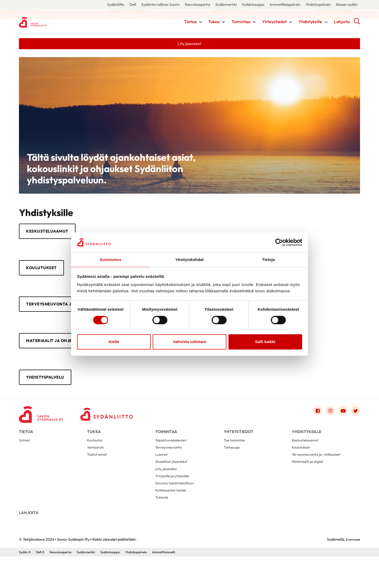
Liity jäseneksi (167, 491)
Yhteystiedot (274, 22)
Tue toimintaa (236, 458)
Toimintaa (241, 22)
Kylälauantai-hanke (173, 517)
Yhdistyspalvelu (318, 4)
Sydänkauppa (253, 4)
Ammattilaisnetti (182, 584)
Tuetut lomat (98, 474)
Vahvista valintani (189, 342)
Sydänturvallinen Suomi (160, 4)
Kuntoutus (96, 458)
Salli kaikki (265, 342)
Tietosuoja (233, 466)
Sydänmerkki (226, 4)
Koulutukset (46, 272)
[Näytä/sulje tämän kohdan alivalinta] (201, 23)
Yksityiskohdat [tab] (189, 260)
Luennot (162, 474)
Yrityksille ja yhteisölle (174, 500)
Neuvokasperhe (197, 4)
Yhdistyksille (310, 22)
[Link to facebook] (312, 424)
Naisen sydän (347, 4)
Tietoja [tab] (269, 260)
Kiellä (114, 342)
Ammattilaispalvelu (285, 4)
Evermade (351, 571)
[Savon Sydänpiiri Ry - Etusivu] (45, 425)
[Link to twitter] (355, 424)
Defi (133, 4)
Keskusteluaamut (53, 233)
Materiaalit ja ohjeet (59, 350)
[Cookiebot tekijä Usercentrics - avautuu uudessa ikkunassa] (279, 242)
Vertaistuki (96, 466)
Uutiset (25, 458)
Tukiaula (163, 525)
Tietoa (190, 22)
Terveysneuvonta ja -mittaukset (319, 474)
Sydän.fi (26, 584)
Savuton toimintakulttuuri (177, 508)
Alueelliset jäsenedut (173, 483)
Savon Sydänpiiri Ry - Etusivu (61, 22)
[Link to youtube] (341, 424)
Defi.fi (42, 584)
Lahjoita (342, 22)
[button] (357, 24)
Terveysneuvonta (170, 466)
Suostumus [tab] (111, 260)
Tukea (214, 22)
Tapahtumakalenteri (173, 458)
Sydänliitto (116, 4)
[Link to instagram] (326, 424)
